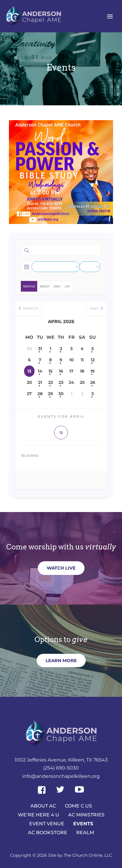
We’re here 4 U (39, 814)
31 (40, 349)
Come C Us (78, 806)
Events (83, 823)
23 (61, 382)
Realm (85, 832)
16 (61, 371)
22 (51, 382)
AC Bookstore (48, 832)
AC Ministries (86, 814)
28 (40, 394)
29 (50, 394)
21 (40, 382)
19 (93, 371)
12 (93, 360)
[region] (61, 172)
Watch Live (61, 568)
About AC (43, 806)
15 (50, 371)
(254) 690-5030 (61, 768)
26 (93, 382)
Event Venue (47, 823)
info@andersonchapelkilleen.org (61, 776)
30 (61, 394)
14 (40, 371)
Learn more (61, 660)
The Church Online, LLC (88, 855)
